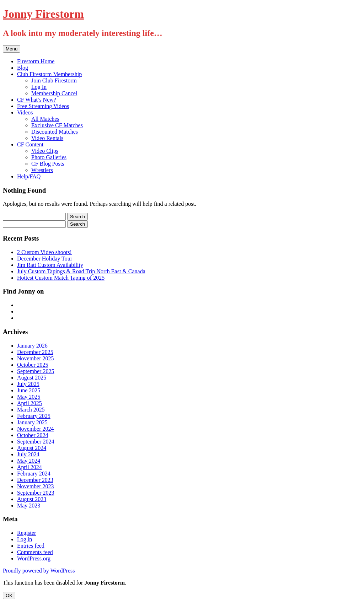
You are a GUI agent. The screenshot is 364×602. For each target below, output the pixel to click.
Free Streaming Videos (43, 106)
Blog (23, 68)
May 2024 (29, 461)
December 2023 (35, 480)
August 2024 (32, 448)
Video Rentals (47, 138)
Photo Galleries (49, 157)
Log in (25, 539)
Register (26, 533)
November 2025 (36, 358)
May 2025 (29, 397)
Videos (25, 112)
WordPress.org (34, 558)
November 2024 (36, 429)
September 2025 (36, 371)
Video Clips (45, 151)
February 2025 (34, 416)
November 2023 (36, 486)
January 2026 (32, 346)
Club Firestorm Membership (49, 74)
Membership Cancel (54, 93)
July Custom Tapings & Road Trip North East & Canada (81, 271)
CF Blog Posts (48, 164)
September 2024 (36, 442)
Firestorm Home (36, 61)
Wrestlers (42, 170)
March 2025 (31, 410)
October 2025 (33, 365)
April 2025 (30, 403)
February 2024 (34, 474)
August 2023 (32, 499)
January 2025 (32, 422)
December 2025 (35, 352)
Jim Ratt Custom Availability (50, 265)
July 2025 (28, 384)
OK (9, 595)
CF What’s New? (37, 100)
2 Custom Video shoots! (44, 252)
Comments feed (35, 552)
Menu (12, 49)
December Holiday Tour (45, 259)
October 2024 (33, 435)
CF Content (30, 144)
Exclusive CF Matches (57, 125)
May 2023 (29, 506)
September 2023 (36, 493)
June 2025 (29, 390)
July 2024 (28, 454)
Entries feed (31, 546)
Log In (39, 87)
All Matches (45, 119)
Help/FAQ (29, 176)
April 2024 (30, 467)
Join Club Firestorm (54, 80)
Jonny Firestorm (43, 14)
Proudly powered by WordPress (39, 571)
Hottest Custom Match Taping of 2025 (61, 278)
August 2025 (32, 378)
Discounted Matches (55, 132)
